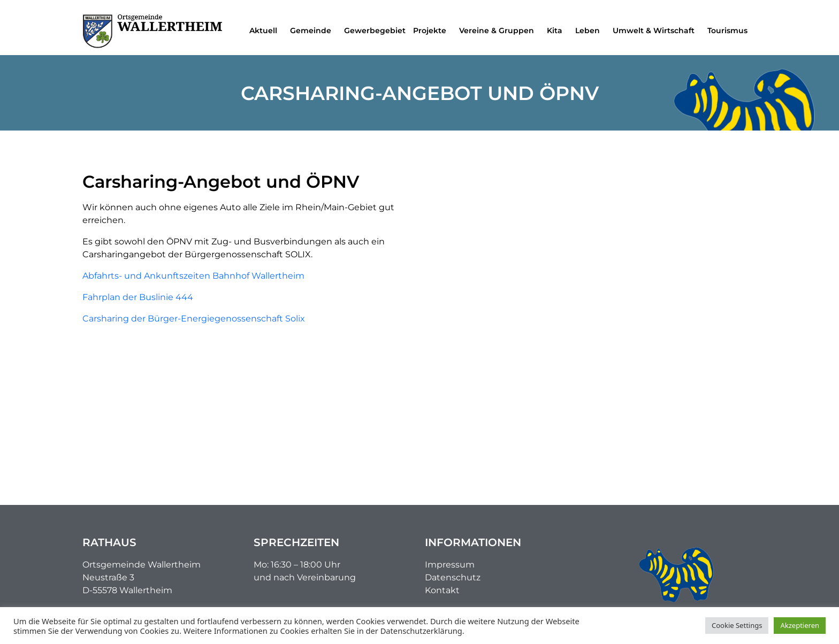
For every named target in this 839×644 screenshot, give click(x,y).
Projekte (432, 30)
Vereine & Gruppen (499, 30)
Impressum (450, 565)
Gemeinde (313, 30)
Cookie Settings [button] (737, 625)
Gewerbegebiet (375, 30)
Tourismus (730, 30)
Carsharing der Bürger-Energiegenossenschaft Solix (194, 319)
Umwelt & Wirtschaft (656, 30)
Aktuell (266, 30)
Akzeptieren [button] (800, 625)
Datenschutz (453, 577)
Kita (557, 30)
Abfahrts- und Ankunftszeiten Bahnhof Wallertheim (193, 276)
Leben (590, 30)
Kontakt (442, 590)
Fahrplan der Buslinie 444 (138, 297)
